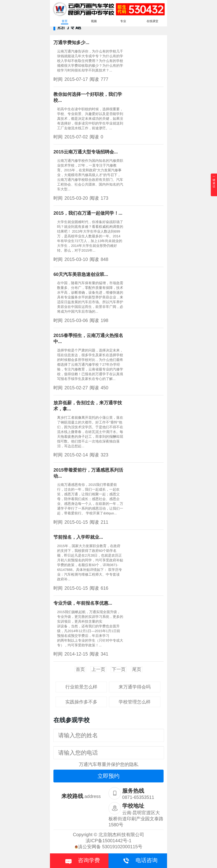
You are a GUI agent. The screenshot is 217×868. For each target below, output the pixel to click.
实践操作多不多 (81, 702)
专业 (123, 21)
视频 (94, 21)
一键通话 (214, 181)
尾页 (137, 669)
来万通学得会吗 (135, 687)
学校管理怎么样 (135, 702)
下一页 (119, 669)
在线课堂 (152, 21)
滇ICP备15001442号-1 (108, 841)
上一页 (98, 669)
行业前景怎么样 (81, 687)
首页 (65, 21)
